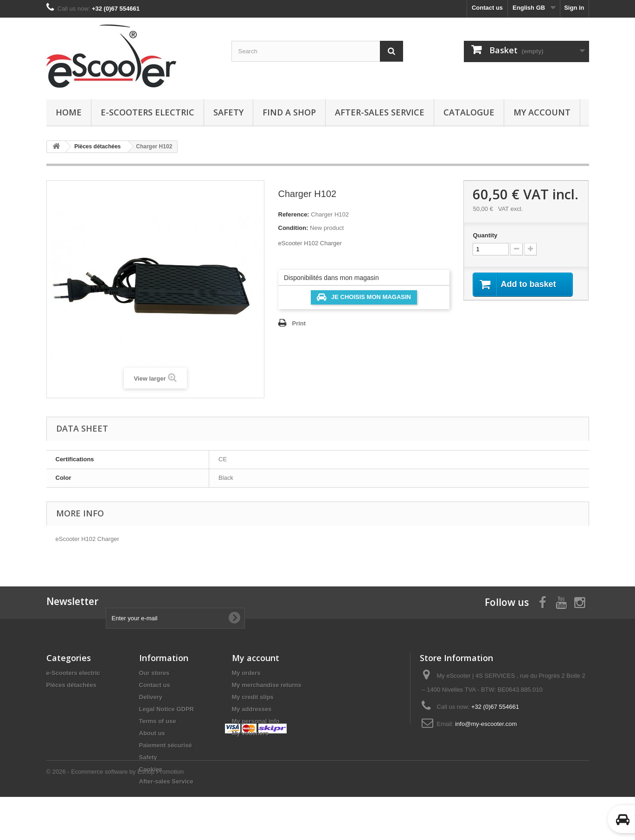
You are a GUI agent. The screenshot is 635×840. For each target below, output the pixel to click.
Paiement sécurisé (166, 745)
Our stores (154, 673)
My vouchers (250, 733)
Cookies (151, 769)
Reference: (294, 214)
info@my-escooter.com (486, 724)
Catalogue (469, 112)
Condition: (293, 228)
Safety (228, 112)
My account (542, 112)
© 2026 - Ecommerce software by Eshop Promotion (115, 815)
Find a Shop (289, 112)
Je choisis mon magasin (364, 297)
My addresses (252, 709)
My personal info (256, 721)
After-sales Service (380, 112)
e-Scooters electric (148, 112)
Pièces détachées (71, 685)
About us (152, 733)
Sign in (574, 8)
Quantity (485, 235)
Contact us (487, 8)
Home (69, 112)
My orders (246, 673)
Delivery (151, 697)
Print (299, 323)
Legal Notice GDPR (167, 709)
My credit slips (253, 697)
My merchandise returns (267, 685)
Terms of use (158, 721)
